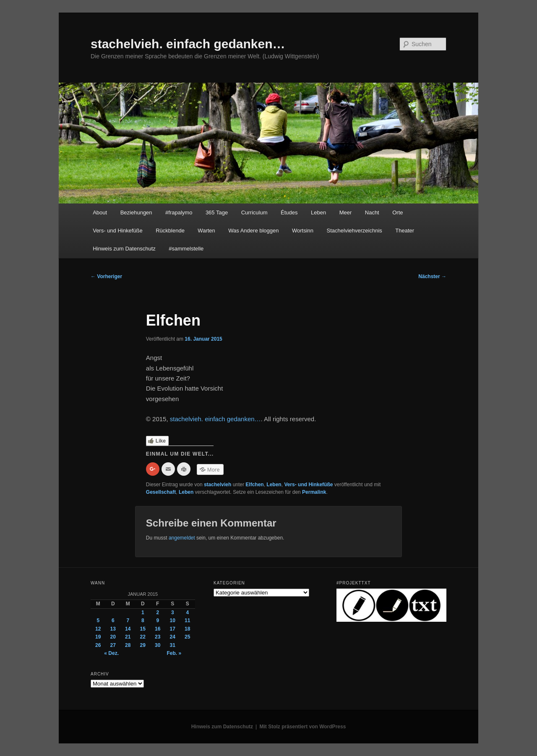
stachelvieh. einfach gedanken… (188, 44)
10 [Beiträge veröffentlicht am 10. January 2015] (173, 620)
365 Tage (217, 212)
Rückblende (170, 231)
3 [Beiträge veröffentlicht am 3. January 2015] (173, 613)
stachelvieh (218, 485)
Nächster (432, 276)
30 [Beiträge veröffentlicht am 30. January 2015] (158, 645)
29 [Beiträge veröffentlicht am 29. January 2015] (143, 645)
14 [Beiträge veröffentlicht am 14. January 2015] (128, 629)
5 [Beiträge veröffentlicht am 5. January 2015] (98, 620)
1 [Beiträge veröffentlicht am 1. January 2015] (143, 613)
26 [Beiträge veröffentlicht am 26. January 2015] (98, 645)
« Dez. (111, 653)
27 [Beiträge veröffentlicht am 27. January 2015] (113, 645)
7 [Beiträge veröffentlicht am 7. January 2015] (128, 620)
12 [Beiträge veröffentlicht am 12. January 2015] (98, 629)
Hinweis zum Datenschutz (124, 249)
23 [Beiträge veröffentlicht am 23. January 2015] (158, 637)
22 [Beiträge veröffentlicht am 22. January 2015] (143, 637)
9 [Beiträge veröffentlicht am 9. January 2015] (158, 620)
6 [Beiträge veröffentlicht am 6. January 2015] (113, 620)
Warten (206, 231)
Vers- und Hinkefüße (118, 231)
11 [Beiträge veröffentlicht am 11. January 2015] (187, 620)
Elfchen (254, 485)
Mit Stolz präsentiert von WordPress (303, 727)
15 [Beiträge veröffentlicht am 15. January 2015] (143, 629)
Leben (318, 212)
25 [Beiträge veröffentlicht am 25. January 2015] (187, 637)
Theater (405, 231)
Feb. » (174, 653)
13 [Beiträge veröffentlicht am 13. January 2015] (113, 629)
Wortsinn (303, 231)
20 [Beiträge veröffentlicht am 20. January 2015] (113, 637)
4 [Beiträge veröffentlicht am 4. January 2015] (187, 613)
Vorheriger (106, 276)
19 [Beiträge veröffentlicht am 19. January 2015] (98, 637)
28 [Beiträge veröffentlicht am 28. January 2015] (128, 645)
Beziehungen (136, 212)
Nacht (372, 212)
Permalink (314, 492)
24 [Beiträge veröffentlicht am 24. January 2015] (173, 637)
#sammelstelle (186, 249)
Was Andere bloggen (253, 231)
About (100, 212)
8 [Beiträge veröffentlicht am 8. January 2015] (143, 620)
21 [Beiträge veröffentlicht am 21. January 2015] (128, 637)
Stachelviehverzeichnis (355, 231)
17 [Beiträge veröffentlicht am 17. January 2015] (173, 629)
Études (289, 212)
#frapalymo (179, 212)
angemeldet (182, 538)
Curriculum (254, 212)
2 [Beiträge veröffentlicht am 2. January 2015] (158, 613)
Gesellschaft (161, 492)
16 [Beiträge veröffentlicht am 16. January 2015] (158, 629)
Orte (398, 212)
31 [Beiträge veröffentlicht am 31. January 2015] (173, 645)
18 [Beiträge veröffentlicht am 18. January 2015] (187, 629)
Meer (346, 212)
